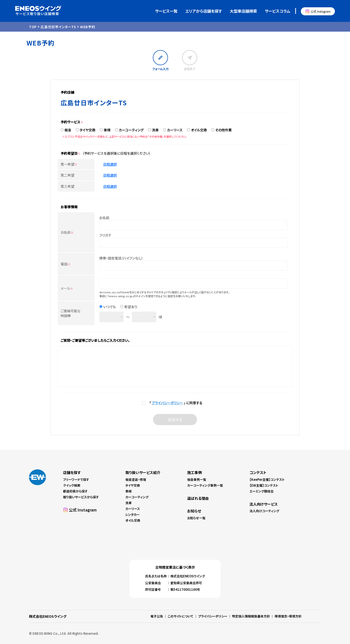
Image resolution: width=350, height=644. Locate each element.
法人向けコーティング (264, 511)
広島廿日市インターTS (58, 27)
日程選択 (110, 164)
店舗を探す (72, 472)
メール (67, 288)
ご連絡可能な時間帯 (71, 313)
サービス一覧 (166, 11)
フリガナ (105, 235)
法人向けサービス (264, 504)
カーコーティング (131, 130)
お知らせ (194, 511)
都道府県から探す (75, 491)
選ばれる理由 (198, 498)
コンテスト (258, 472)
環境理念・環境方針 (288, 616)
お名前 (67, 232)
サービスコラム (278, 11)
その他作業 (223, 130)
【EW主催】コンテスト (264, 485)
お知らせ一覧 (196, 518)
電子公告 (157, 616)
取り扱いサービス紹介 (143, 472)
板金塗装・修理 (136, 479)
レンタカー (133, 514)
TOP (33, 27)
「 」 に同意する (175, 403)
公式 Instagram (321, 11)
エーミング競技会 (262, 491)
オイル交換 (199, 130)
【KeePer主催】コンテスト (267, 479)
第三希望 (67, 186)
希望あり (131, 307)
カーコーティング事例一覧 (205, 485)
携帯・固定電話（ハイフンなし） (121, 258)
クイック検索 (72, 485)
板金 (68, 130)
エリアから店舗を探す (204, 11)
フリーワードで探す (76, 479)
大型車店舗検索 (243, 11)
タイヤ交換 (87, 130)
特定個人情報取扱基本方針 (251, 616)
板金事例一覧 (197, 479)
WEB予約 (88, 27)
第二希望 (67, 175)
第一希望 (69, 164)
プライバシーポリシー (167, 403)
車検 (107, 130)
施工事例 (194, 472)
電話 (65, 264)
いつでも (110, 307)
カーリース (175, 130)
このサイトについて (181, 616)
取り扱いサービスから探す (81, 497)
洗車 (155, 130)
